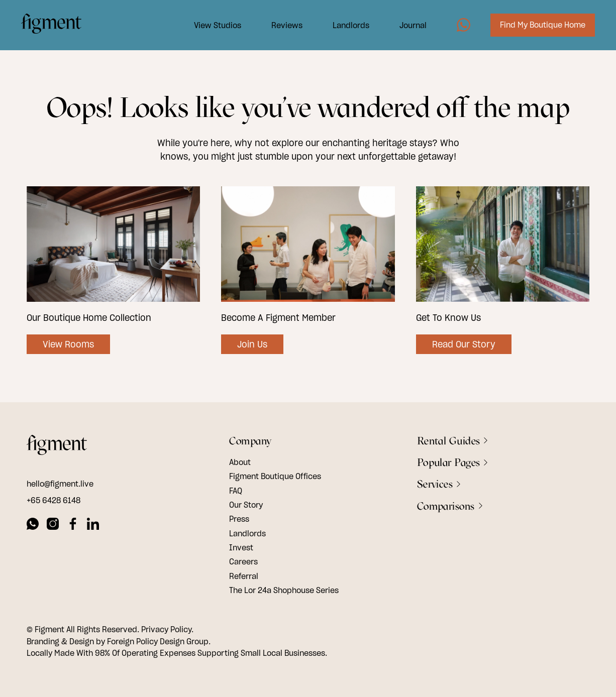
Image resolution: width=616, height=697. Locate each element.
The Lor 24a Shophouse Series (284, 590)
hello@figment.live (60, 484)
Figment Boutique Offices (275, 476)
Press (239, 519)
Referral (244, 576)
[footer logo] (57, 446)
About (240, 462)
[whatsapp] (33, 525)
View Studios (212, 27)
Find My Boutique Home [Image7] (537, 27)
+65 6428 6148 (54, 500)
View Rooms (68, 344)
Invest (241, 547)
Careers (243, 561)
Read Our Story (464, 344)
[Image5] (458, 27)
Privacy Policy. (167, 629)
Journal (407, 27)
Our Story (246, 505)
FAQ (236, 491)
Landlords (345, 27)
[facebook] (73, 525)
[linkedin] (93, 525)
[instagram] (53, 525)
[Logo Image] (57, 27)
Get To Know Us (448, 318)
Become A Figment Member (278, 318)
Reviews (281, 27)
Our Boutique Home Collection (89, 318)
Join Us (252, 344)
